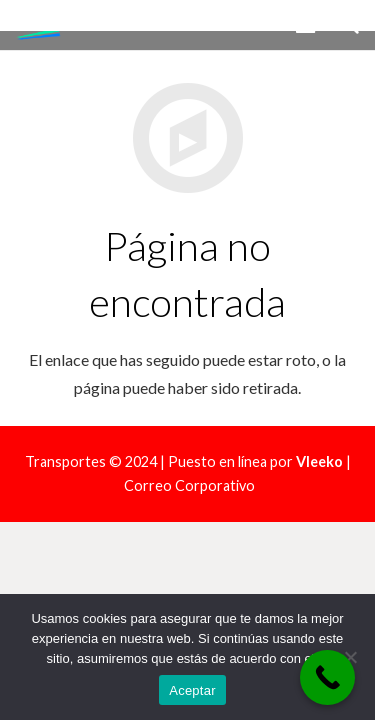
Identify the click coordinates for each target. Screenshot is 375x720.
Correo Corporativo (189, 485)
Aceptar (192, 690)
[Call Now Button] (327, 677)
